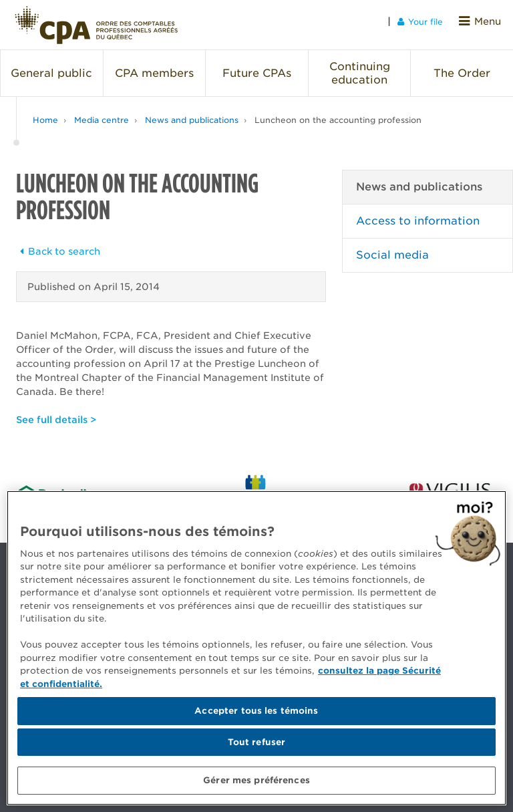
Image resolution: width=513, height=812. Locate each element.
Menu (482, 21)
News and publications (192, 113)
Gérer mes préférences (256, 780)
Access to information (418, 214)
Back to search (58, 245)
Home (45, 113)
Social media (392, 248)
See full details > (56, 413)
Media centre (102, 113)
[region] (256, 648)
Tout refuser (257, 742)
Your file (425, 21)
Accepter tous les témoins (256, 711)
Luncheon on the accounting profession (338, 113)
